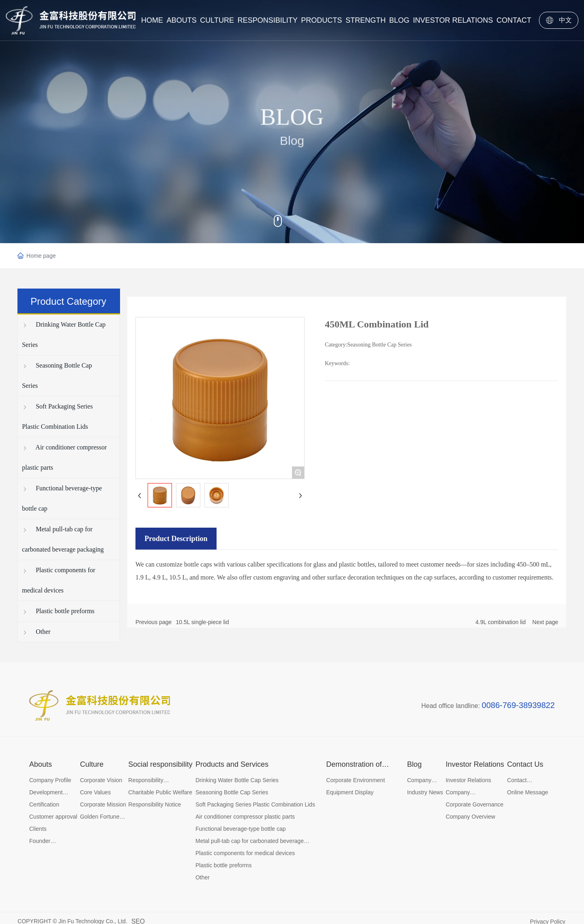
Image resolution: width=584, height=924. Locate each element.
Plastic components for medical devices (59, 580)
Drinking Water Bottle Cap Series (64, 335)
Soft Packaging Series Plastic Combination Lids (57, 416)
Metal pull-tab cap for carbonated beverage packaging (63, 539)
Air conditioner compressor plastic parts (64, 457)
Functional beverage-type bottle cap (62, 498)
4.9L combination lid (500, 622)
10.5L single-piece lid (202, 622)
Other (36, 632)
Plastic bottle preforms (58, 611)
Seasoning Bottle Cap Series (57, 375)
